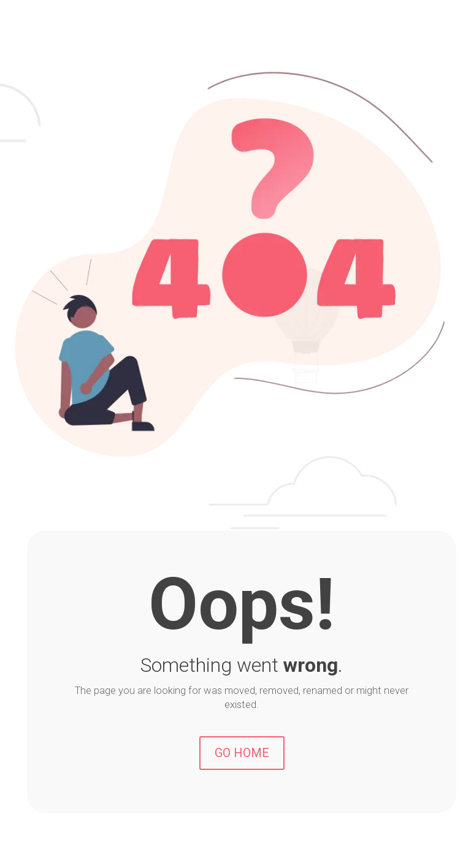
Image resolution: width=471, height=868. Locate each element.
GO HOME (242, 753)
